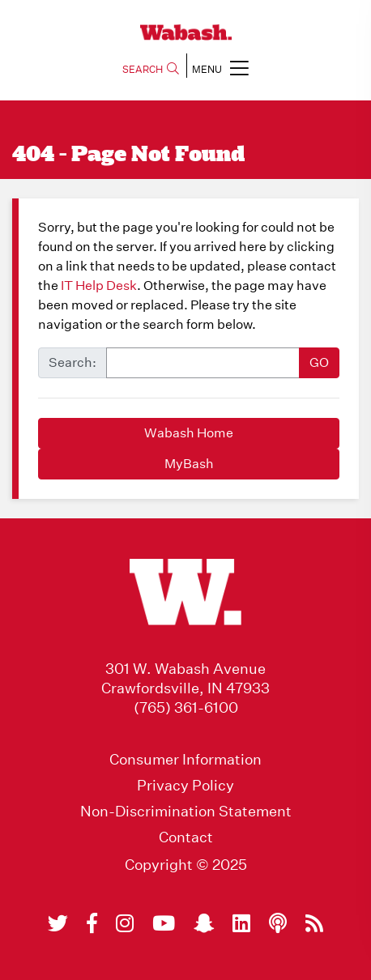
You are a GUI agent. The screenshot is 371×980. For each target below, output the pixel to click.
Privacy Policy (185, 786)
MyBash (189, 464)
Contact (186, 837)
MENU (220, 68)
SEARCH (151, 69)
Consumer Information (185, 760)
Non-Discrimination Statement (186, 812)
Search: (72, 362)
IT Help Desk (99, 285)
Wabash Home (189, 433)
